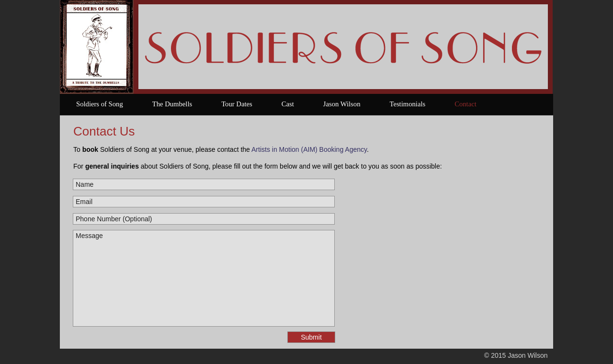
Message (204, 278)
